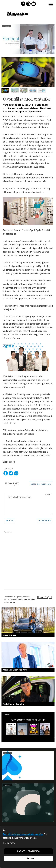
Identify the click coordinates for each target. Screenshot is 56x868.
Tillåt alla (28, 858)
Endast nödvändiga (28, 851)
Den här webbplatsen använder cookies (23, 834)
